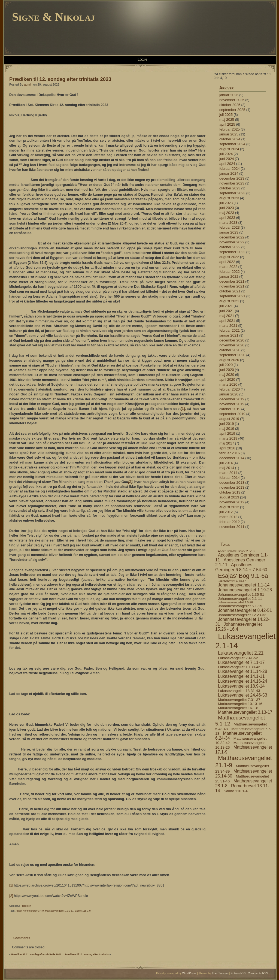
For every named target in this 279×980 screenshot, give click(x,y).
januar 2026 (229, 95)
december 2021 (232, 281)
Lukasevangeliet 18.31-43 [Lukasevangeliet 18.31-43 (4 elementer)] (239, 691)
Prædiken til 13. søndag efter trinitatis (87, 954)
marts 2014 (228, 473)
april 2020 (227, 379)
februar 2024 (230, 169)
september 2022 (232, 252)
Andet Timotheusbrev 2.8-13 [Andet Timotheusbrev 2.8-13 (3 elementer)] (236, 551)
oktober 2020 (230, 350)
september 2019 (232, 414)
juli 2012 (226, 512)
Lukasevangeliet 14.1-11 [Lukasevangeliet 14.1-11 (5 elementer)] (241, 676)
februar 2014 (230, 478)
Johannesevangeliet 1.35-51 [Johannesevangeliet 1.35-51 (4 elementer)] (241, 595)
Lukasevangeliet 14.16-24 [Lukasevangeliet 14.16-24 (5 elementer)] (242, 681)
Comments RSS (258, 973)
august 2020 (229, 360)
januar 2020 (229, 394)
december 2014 (232, 458)
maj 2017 (227, 443)
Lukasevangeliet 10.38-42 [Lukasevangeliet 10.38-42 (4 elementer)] (239, 667)
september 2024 (232, 144)
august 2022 (229, 257)
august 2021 (229, 301)
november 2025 (232, 100)
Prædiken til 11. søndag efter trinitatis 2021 (37, 954)
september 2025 (232, 110)
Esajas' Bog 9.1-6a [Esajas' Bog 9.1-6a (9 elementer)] (243, 576)
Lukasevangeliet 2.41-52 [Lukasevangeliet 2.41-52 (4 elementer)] (238, 658)
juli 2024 (226, 154)
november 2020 (232, 345)
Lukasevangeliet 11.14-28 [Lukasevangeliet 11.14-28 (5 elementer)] (242, 671)
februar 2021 (230, 330)
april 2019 (227, 433)
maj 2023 (227, 213)
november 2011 (232, 527)
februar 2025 (230, 129)
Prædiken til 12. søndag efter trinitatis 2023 (60, 79)
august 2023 (229, 198)
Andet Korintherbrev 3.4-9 (30, 911)
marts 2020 (228, 384)
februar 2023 (230, 227)
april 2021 (227, 321)
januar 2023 (229, 232)
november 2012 (232, 502)
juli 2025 (226, 115)
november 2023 (232, 183)
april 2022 (227, 262)
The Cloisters (220, 973)
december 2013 (232, 483)
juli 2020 (226, 365)
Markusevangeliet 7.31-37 (59, 911)
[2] (130, 482)
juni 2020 (227, 370)
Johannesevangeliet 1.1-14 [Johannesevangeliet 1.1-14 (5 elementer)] (244, 585)
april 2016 (227, 448)
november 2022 (232, 242)
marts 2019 (228, 438)
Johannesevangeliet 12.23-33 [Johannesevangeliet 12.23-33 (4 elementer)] (242, 615)
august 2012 (229, 507)
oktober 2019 (230, 409)
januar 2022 (229, 276)
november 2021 (232, 286)
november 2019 (232, 404)
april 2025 (227, 124)
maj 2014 (227, 468)
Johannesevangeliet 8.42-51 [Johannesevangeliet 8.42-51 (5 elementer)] (245, 610)
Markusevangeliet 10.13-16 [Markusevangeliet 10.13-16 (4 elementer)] (240, 704)
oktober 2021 (230, 291)
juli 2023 (226, 203)
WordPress (189, 973)
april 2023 (227, 218)
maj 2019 (227, 429)
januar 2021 (229, 335)
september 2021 (232, 296)
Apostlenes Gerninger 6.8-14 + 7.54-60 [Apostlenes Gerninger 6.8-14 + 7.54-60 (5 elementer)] (241, 567)
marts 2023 (228, 223)
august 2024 (229, 149)
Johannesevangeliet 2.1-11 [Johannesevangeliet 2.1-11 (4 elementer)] (240, 599)
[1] (183, 409)
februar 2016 (230, 453)
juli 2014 (226, 463)
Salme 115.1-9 (83, 911)
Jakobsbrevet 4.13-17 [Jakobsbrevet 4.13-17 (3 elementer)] (232, 581)
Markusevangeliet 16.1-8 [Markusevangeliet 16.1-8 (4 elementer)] (238, 708)
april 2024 (227, 164)
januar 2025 (229, 134)
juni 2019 (227, 424)
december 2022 (232, 237)
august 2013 (229, 497)
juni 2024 (227, 159)
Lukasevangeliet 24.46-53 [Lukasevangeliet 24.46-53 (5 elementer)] (242, 695)
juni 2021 (227, 311)
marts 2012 (228, 517)
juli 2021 (226, 306)
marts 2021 (228, 326)
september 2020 (232, 355)
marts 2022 (228, 267)
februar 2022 (230, 272)
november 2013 (232, 487)
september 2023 (232, 193)
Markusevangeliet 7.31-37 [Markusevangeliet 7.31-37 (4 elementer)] (239, 700)
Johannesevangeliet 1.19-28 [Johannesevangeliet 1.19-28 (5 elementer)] (245, 590)
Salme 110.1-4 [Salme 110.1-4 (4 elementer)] (236, 791)
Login (142, 59)
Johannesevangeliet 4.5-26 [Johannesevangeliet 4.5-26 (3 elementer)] (235, 602)
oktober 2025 (230, 105)
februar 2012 (230, 522)
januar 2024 (229, 173)
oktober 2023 (230, 188)
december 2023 (232, 178)
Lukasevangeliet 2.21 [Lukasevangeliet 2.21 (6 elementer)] (241, 653)
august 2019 (229, 419)
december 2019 (232, 399)
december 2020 (232, 340)
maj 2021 (227, 316)
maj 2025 (227, 120)
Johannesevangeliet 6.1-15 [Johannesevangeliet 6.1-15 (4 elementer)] (240, 606)
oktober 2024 (230, 139)
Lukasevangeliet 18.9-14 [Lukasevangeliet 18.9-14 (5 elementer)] (241, 686)
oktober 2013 (230, 492)
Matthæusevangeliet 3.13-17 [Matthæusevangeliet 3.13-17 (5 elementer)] (245, 712)
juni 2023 (227, 208)
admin (28, 84)
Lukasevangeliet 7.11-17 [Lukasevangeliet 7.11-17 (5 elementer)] (241, 662)
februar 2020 (230, 389)
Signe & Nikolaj (53, 17)
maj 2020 (227, 375)
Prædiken (26, 906)
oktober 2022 (230, 247)
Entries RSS (239, 973)
